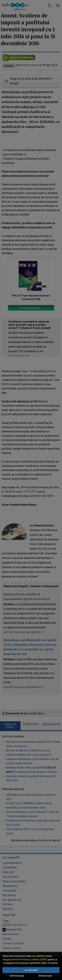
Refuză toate (45, 976)
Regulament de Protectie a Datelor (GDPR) (25, 959)
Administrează (17, 976)
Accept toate (31, 970)
